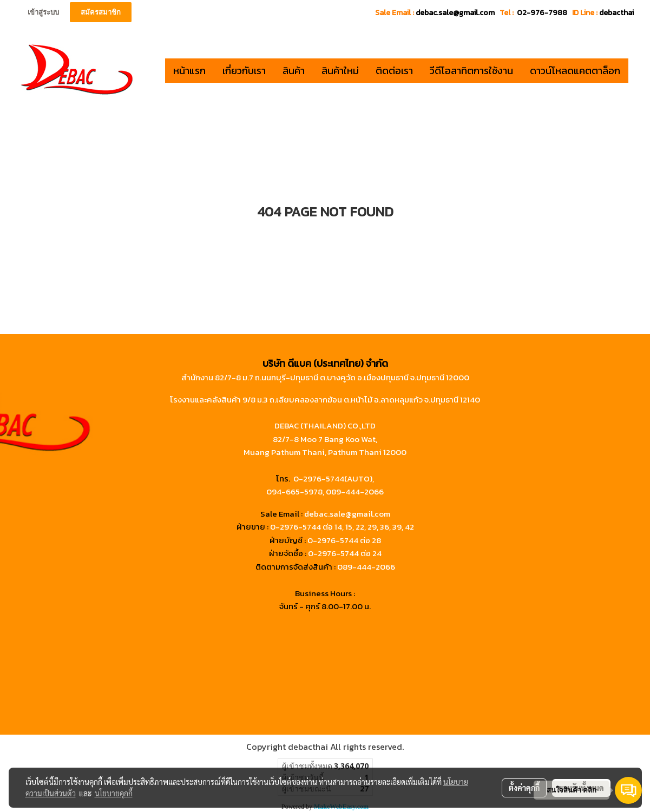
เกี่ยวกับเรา (244, 71)
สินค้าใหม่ (340, 71)
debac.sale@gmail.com (347, 514)
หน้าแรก (189, 71)
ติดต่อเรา (394, 71)
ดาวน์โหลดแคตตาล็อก (575, 71)
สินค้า (294, 71)
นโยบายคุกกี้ (114, 793)
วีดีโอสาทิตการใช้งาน (471, 71)
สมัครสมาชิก (101, 12)
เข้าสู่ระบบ (43, 12)
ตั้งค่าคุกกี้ (524, 788)
